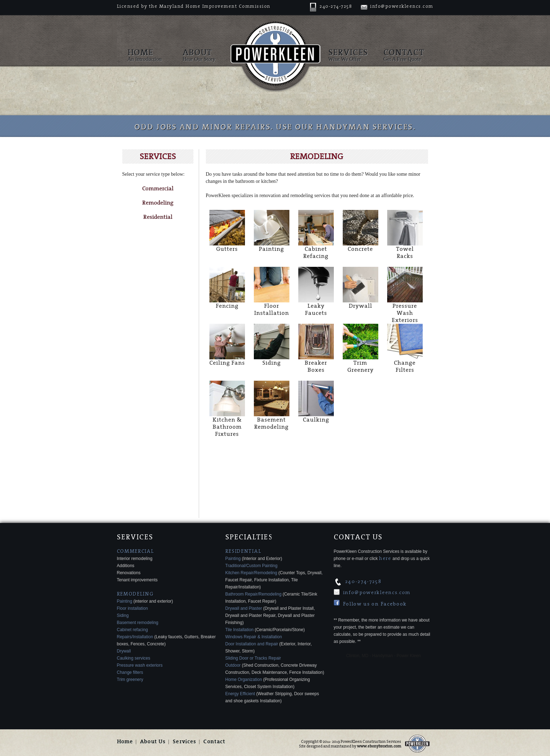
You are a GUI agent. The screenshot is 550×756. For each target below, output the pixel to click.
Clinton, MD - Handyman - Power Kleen (383, 656)
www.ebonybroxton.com (379, 746)
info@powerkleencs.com (397, 6)
